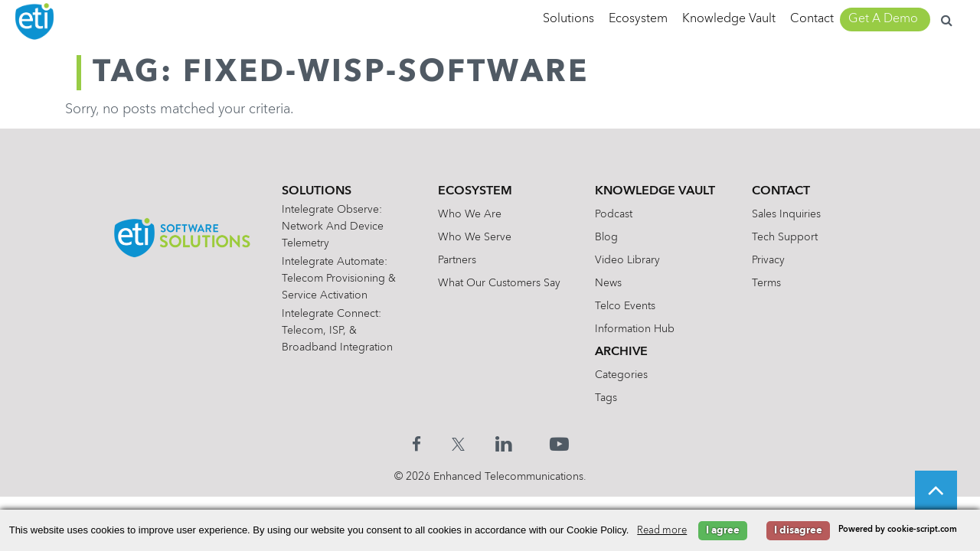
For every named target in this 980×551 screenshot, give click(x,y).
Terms (766, 283)
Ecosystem (638, 19)
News (608, 283)
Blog (606, 237)
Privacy (768, 260)
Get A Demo (883, 19)
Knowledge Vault (729, 19)
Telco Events (625, 306)
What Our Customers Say (499, 283)
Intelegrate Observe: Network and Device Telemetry (333, 227)
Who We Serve (475, 237)
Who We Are (470, 214)
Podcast (614, 214)
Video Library (627, 260)
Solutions (568, 19)
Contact (812, 19)
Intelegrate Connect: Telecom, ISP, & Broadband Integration (337, 331)
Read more (662, 531)
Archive (621, 352)
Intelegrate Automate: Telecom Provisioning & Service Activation (339, 279)
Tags (606, 398)
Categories (621, 375)
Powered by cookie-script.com (898, 530)
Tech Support (785, 237)
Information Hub (635, 329)
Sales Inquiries (786, 214)
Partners (457, 260)
